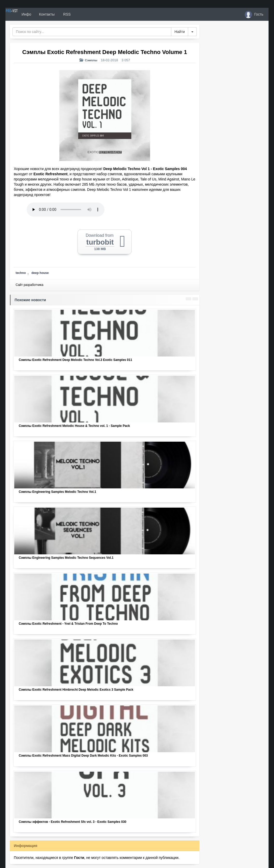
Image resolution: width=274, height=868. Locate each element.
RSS (86, 14)
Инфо (45, 14)
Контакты (66, 14)
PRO (21, 14)
